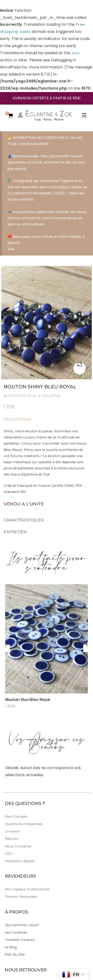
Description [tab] (17, 412)
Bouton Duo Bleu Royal (28, 692)
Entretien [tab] (15, 525)
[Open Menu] (84, 108)
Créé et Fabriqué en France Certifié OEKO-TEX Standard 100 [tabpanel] (46, 460)
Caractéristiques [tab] (24, 513)
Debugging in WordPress (45, 60)
